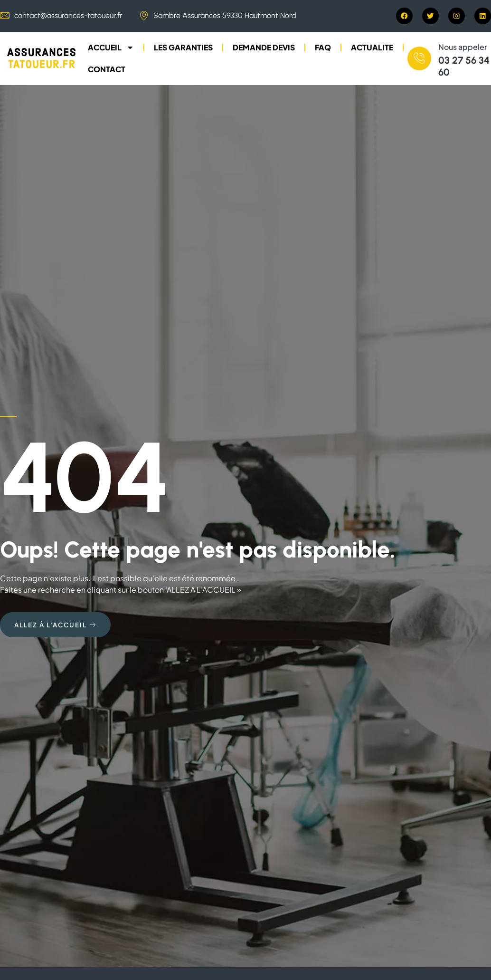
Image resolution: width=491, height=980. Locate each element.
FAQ (323, 48)
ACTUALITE (372, 48)
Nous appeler (463, 47)
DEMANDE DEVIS (264, 48)
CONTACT (107, 70)
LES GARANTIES (183, 48)
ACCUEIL (111, 48)
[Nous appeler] (419, 59)
